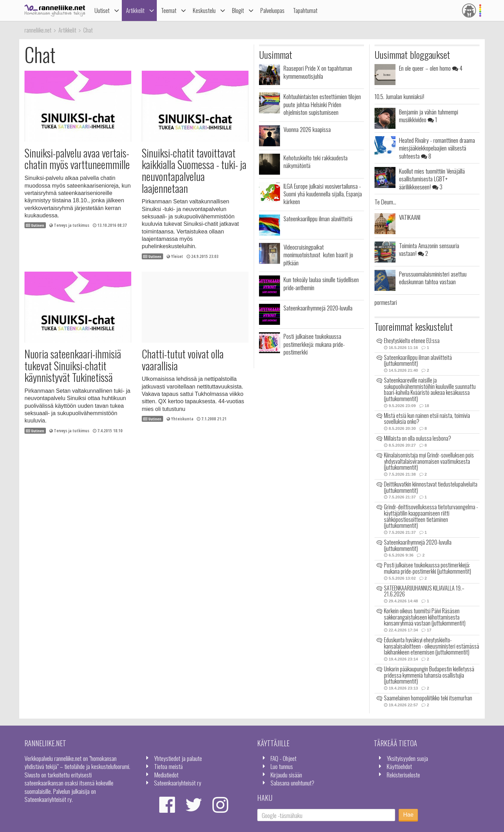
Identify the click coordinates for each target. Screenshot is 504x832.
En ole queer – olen (431, 68)
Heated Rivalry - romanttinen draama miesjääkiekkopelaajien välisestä (437, 148)
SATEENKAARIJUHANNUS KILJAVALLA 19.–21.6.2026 (424, 591)
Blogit (238, 10)
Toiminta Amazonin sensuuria (429, 249)
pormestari (386, 302)
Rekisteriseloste (403, 775)
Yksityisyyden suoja (407, 758)
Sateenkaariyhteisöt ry (178, 783)
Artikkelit (135, 10)
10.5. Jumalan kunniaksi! (399, 96)
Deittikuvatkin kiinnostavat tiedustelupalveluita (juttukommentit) (431, 487)
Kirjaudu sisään (286, 775)
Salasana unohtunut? (292, 783)
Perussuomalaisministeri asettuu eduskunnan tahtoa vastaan (433, 278)
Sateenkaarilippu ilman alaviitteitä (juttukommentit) (418, 361)
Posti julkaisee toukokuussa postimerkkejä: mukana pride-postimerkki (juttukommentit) (428, 568)
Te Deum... (385, 202)
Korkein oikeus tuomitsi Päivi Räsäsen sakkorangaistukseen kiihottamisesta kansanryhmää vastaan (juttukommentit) (425, 617)
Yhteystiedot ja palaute (178, 758)
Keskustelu (204, 10)
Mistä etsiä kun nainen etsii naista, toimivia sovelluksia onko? (427, 419)
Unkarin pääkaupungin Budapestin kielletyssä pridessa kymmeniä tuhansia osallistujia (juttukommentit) (429, 675)
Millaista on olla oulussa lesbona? (418, 438)
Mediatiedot (166, 775)
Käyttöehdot (399, 766)
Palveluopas (272, 10)
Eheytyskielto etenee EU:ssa (412, 341)
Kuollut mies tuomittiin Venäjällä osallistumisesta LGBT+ (432, 179)
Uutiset (102, 10)
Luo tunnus (282, 766)
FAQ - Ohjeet (283, 758)
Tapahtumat (305, 10)
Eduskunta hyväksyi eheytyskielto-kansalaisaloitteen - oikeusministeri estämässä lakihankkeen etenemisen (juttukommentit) (432, 646)
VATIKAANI (410, 217)
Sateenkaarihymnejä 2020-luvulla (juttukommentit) (418, 545)
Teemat (169, 10)
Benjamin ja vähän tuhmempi (429, 116)
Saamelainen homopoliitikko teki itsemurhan (428, 698)
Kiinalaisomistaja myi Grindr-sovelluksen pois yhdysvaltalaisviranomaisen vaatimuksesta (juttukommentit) (429, 461)
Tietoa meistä (168, 766)
